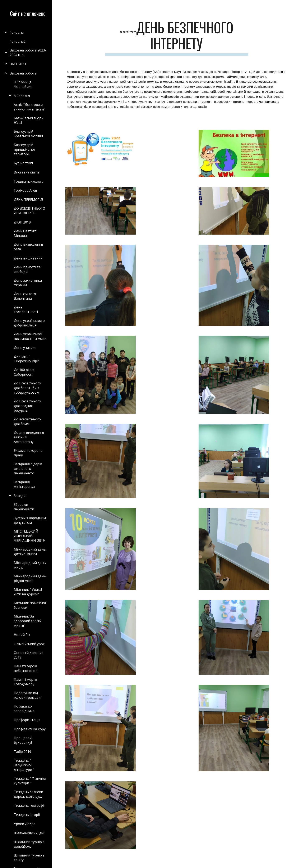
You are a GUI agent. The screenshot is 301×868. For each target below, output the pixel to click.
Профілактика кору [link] (30, 729)
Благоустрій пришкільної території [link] (24, 149)
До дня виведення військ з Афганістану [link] (29, 437)
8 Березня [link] (22, 96)
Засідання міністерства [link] (24, 484)
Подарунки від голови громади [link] (27, 695)
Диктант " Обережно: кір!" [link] (26, 359)
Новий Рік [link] (22, 635)
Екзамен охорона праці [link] (28, 453)
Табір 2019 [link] (22, 752)
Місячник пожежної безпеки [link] (30, 605)
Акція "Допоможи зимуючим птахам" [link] (29, 107)
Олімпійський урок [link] (29, 644)
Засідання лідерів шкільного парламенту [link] (28, 469)
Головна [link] (17, 32)
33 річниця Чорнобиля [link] (23, 84)
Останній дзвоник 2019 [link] (29, 655)
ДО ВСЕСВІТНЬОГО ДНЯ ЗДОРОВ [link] (29, 211)
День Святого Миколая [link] (25, 233)
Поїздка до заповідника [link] (24, 709)
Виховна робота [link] (23, 73)
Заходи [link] (20, 496)
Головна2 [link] (18, 41)
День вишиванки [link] (28, 258)
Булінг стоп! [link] (23, 163)
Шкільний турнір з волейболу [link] (29, 844)
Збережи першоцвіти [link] (24, 507)
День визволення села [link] (28, 247)
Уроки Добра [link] (25, 824)
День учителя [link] (25, 348)
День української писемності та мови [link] (30, 336)
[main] (177, 37)
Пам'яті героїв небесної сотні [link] (26, 668)
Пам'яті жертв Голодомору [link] (26, 682)
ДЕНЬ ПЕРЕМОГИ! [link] (28, 200)
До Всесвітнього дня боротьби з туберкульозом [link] (27, 388)
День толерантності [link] (26, 309)
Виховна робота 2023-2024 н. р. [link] (28, 53)
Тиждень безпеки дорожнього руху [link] (28, 794)
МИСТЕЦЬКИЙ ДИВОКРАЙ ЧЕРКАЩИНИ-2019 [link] (29, 536)
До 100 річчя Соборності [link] (24, 372)
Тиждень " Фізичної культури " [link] (30, 781)
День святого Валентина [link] (25, 296)
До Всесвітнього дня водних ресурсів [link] (27, 406)
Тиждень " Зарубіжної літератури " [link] (24, 765)
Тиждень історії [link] (27, 815)
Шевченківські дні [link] (29, 833)
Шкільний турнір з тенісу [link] (29, 858)
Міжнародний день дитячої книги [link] (30, 552)
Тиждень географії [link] (29, 805)
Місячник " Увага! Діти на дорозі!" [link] (28, 592)
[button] (296, 6)
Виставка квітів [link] (27, 172)
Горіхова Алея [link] (25, 190)
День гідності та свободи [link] (27, 269)
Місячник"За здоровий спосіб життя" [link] (27, 621)
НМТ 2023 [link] (18, 64)
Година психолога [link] (29, 181)
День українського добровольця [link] (29, 323)
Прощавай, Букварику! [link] (23, 740)
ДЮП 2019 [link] (22, 222)
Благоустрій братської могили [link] (28, 134)
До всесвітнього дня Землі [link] (27, 421)
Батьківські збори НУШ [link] (29, 120)
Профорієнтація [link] (27, 720)
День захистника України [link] (28, 283)
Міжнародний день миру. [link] (30, 565)
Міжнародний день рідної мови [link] (30, 578)
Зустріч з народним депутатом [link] (30, 520)
